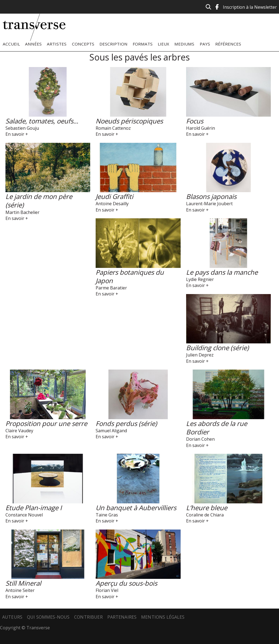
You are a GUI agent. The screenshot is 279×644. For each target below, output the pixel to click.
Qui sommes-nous (48, 617)
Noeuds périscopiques (129, 121)
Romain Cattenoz (113, 128)
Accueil (11, 44)
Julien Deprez (200, 355)
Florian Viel (107, 590)
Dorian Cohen (200, 439)
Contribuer (88, 617)
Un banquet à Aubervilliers (136, 508)
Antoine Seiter (20, 590)
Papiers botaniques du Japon (130, 276)
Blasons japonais (211, 196)
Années (33, 44)
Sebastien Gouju (22, 128)
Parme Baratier (111, 288)
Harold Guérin (201, 128)
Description (113, 44)
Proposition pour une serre (46, 423)
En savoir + (17, 134)
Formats (143, 44)
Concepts (83, 44)
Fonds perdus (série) (126, 423)
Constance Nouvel (24, 515)
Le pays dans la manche (222, 272)
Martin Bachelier (22, 212)
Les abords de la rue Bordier (217, 428)
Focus (195, 121)
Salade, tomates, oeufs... (42, 121)
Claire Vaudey (19, 431)
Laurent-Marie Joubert (209, 204)
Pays (205, 44)
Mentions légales (163, 617)
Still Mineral (23, 583)
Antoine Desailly (112, 204)
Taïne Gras (107, 515)
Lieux (163, 44)
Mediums (184, 44)
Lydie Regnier (200, 279)
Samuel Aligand (111, 431)
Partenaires (122, 617)
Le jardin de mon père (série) (39, 201)
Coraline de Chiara (205, 515)
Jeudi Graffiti (114, 196)
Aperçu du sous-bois (126, 583)
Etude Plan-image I (34, 508)
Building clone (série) (217, 348)
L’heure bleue (207, 508)
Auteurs (12, 617)
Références (228, 44)
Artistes (57, 44)
